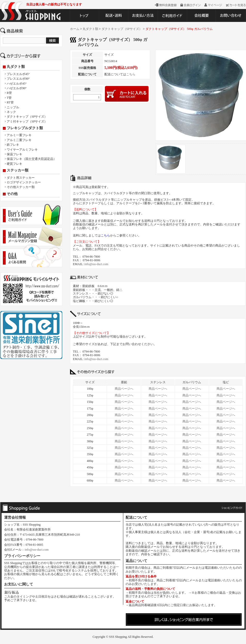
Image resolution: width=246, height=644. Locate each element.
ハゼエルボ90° (17, 88)
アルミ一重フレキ (19, 135)
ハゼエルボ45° (17, 84)
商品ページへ (124, 389)
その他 (12, 194)
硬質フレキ (14, 164)
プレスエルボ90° (18, 79)
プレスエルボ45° (18, 74)
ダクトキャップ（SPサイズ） (27, 117)
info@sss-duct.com (96, 264)
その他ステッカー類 (21, 187)
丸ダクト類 (16, 67)
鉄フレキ (13, 145)
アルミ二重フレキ (19, 140)
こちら (131, 74)
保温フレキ (14, 154)
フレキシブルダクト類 (25, 128)
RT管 (10, 102)
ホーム (75, 29)
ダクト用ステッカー (21, 178)
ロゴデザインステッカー (24, 182)
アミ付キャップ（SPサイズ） (27, 121)
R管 (9, 93)
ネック (11, 112)
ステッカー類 (18, 170)
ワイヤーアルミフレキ (22, 150)
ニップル (13, 107)
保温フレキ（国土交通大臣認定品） (32, 159)
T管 (9, 98)
